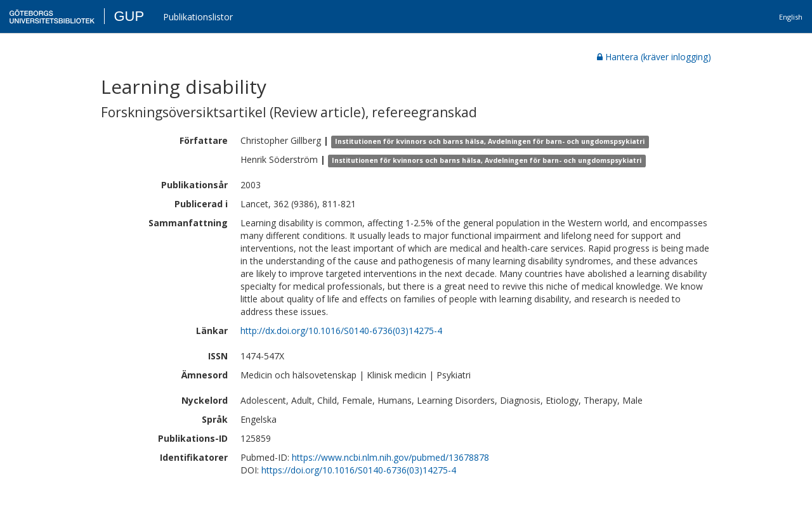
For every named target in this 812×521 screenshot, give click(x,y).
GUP (129, 16)
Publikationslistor (198, 17)
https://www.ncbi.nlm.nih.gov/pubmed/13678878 (390, 457)
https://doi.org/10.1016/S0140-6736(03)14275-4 (359, 470)
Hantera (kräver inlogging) (654, 57)
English (791, 17)
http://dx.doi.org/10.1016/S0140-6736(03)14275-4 (341, 331)
